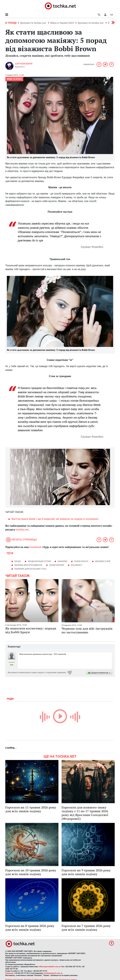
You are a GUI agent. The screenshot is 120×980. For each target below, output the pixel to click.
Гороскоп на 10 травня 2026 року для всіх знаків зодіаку (31, 872)
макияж (62, 561)
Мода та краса (14, 79)
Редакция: (10, 973)
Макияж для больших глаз (30, 569)
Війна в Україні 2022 (62, 23)
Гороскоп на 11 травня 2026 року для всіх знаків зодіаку (31, 809)
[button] (105, 15)
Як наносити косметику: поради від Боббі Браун (31, 630)
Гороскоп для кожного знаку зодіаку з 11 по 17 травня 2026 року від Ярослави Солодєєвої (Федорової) (85, 813)
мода (18, 561)
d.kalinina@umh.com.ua (53, 973)
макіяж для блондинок (28, 565)
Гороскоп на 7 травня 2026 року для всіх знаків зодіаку (86, 928)
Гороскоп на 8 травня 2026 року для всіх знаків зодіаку (30, 928)
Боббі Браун (81, 561)
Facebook (35, 547)
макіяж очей (103, 561)
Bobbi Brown (57, 565)
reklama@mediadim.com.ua (50, 967)
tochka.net (22, 530)
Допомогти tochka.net (33, 23)
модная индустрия (39, 561)
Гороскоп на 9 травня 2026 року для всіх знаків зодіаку (86, 872)
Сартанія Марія (24, 64)
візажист (77, 565)
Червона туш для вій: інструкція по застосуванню (87, 630)
